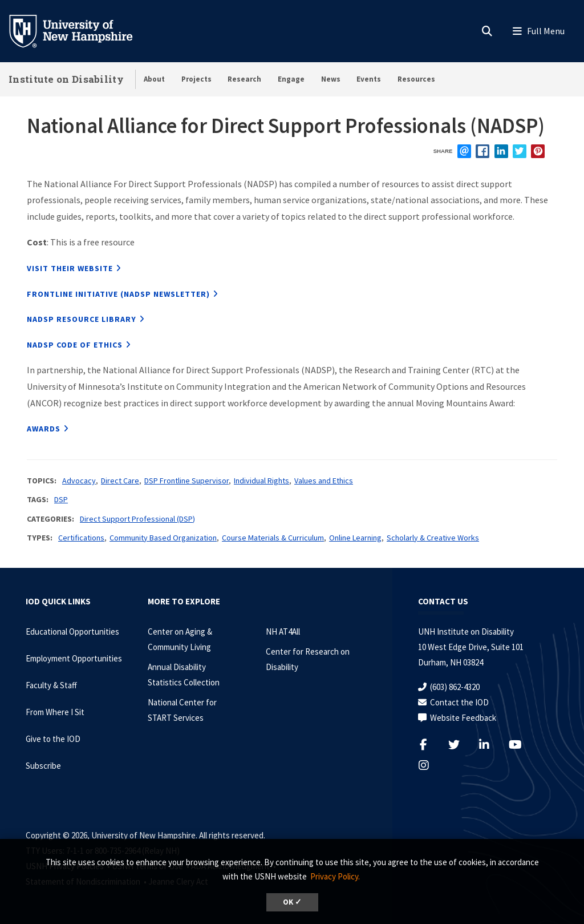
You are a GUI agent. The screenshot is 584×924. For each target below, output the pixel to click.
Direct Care (120, 481)
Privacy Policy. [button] (335, 876)
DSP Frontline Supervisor (186, 481)
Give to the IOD (53, 739)
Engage (291, 79)
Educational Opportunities (72, 632)
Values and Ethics (324, 481)
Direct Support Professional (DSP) (137, 519)
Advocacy (79, 481)
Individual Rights (261, 481)
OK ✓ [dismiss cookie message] (292, 902)
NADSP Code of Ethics (75, 345)
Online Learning (355, 538)
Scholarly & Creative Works (433, 538)
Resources (416, 79)
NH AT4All (283, 632)
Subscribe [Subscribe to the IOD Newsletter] (43, 766)
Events (369, 79)
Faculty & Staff (51, 685)
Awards (44, 429)
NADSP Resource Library (82, 319)
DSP (61, 499)
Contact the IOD (459, 702)
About (154, 79)
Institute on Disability (66, 79)
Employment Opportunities (74, 658)
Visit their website (70, 268)
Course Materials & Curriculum (273, 538)
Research (244, 79)
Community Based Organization (163, 538)
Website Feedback (463, 718)
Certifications (81, 538)
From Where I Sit (55, 712)
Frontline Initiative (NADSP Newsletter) (118, 294)
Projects (196, 79)
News (331, 79)
